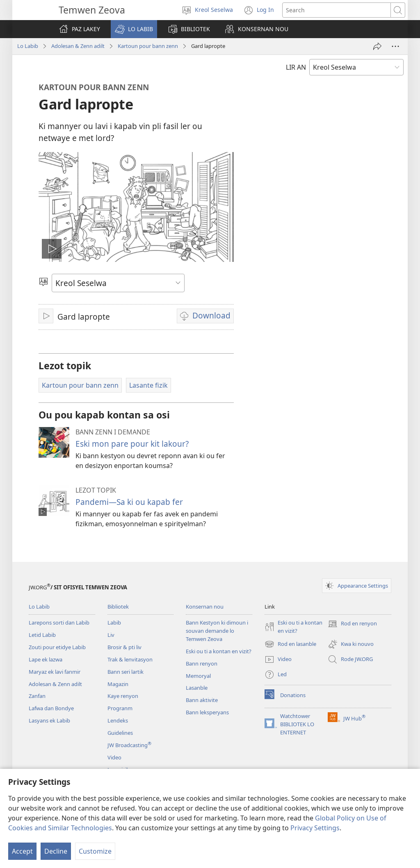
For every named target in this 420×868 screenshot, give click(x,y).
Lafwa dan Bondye (51, 708)
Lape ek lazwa (46, 659)
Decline (56, 851)
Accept (22, 851)
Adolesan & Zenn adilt (78, 46)
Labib (114, 623)
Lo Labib (28, 46)
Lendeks (118, 720)
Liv (111, 635)
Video (114, 757)
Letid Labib (42, 635)
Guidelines (120, 733)
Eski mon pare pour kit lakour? (132, 444)
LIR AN (296, 67)
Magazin (118, 684)
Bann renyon (202, 663)
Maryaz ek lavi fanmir (55, 672)
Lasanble (197, 688)
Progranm (120, 708)
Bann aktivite (202, 700)
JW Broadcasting (129, 745)
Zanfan (37, 696)
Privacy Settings (315, 828)
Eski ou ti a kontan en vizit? (219, 651)
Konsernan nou (205, 607)
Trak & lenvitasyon (130, 659)
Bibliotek (118, 607)
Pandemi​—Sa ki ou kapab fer (129, 502)
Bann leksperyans (207, 712)
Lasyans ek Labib (49, 720)
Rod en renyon (352, 624)
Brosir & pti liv (124, 647)
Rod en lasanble (290, 644)
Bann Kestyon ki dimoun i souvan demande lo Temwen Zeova (217, 631)
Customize (95, 851)
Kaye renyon (123, 696)
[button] (134, 29)
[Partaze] (377, 46)
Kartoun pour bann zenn (148, 46)
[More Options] (395, 46)
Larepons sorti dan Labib (59, 623)
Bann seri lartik (126, 672)
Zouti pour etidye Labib (57, 647)
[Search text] (337, 10)
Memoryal (198, 676)
